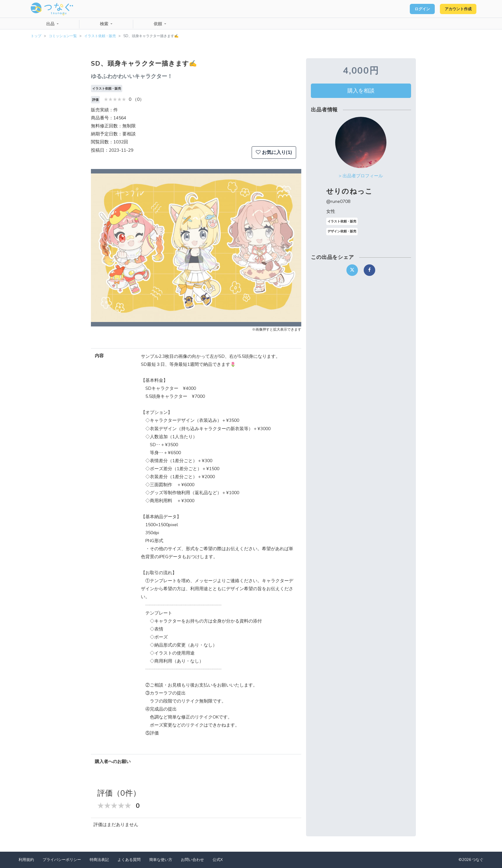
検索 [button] (105, 24)
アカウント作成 (454, 9)
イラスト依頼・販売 (100, 36)
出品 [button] (51, 24)
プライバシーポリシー (62, 860)
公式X (218, 860)
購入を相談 (361, 91)
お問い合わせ (192, 860)
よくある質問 (129, 860)
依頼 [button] (158, 24)
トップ (36, 36)
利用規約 (26, 860)
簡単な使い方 (161, 860)
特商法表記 (99, 860)
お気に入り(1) (274, 152)
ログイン (411, 9)
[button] (107, 248)
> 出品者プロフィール (361, 176)
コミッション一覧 (63, 36)
